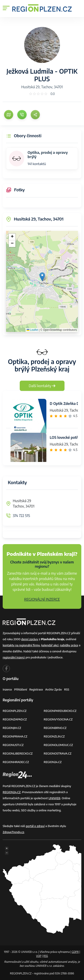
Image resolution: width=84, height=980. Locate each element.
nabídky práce (69, 645)
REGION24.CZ (53, 762)
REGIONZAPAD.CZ (15, 719)
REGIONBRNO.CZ (55, 728)
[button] (42, 277)
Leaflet (32, 330)
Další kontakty (42, 386)
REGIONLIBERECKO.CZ (18, 753)
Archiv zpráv (54, 689)
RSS (67, 689)
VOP (39, 956)
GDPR (75, 952)
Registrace (36, 689)
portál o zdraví (35, 826)
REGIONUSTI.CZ (13, 745)
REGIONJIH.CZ (12, 728)
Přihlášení (21, 689)
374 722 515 (21, 516)
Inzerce (7, 689)
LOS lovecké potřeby (67, 437)
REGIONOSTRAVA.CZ (58, 753)
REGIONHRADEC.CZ (16, 762)
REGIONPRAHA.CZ (15, 736)
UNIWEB (54, 798)
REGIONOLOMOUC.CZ (58, 745)
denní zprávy (30, 639)
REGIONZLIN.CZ (54, 736)
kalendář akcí (50, 645)
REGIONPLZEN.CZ (15, 711)
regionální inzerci (14, 657)
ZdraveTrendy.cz (13, 832)
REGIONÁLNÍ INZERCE (42, 599)
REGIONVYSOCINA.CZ (58, 719)
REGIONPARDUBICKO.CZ (60, 711)
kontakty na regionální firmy (21, 645)
